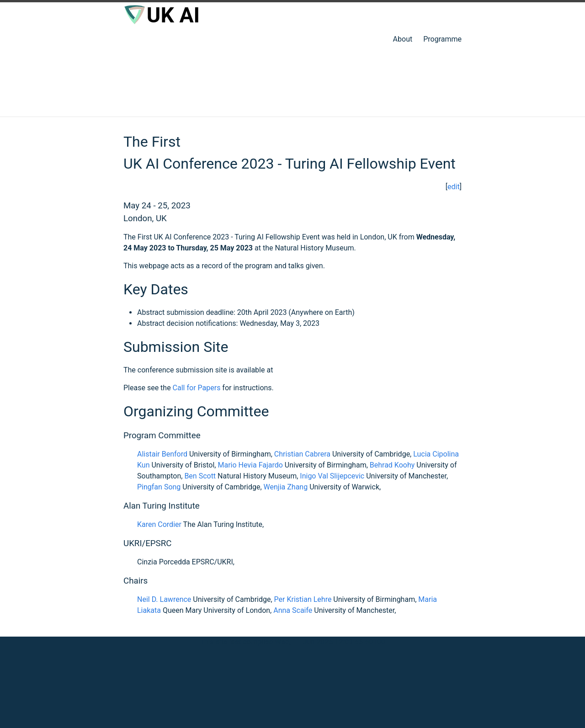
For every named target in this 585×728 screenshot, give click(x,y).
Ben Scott (200, 476)
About (403, 39)
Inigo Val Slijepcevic (332, 476)
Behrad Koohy (392, 465)
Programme (442, 39)
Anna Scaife (293, 610)
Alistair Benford (162, 454)
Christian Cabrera (302, 454)
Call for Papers (197, 388)
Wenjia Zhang (286, 487)
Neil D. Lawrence (164, 599)
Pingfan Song (159, 487)
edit (454, 187)
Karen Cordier (159, 524)
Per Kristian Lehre (303, 599)
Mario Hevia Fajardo (250, 465)
